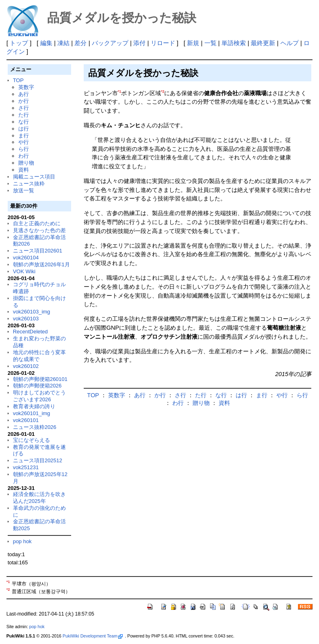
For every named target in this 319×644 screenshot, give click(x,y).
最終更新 (263, 43)
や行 (24, 142)
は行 (24, 129)
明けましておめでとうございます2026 (39, 396)
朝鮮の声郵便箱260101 (40, 379)
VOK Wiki (24, 271)
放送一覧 (24, 190)
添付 (139, 43)
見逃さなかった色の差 (39, 230)
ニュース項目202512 (38, 460)
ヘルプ (290, 43)
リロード (163, 43)
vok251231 (26, 467)
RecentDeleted (30, 332)
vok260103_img (32, 312)
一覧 (210, 43)
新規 (193, 43)
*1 (119, 91)
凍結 (63, 43)
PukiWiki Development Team (93, 636)
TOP (18, 80)
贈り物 (26, 163)
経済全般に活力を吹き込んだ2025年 (39, 498)
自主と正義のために (37, 223)
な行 (24, 122)
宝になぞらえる (31, 440)
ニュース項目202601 (38, 251)
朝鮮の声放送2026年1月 (41, 264)
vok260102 (26, 366)
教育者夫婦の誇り (34, 406)
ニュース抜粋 (29, 184)
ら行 (24, 149)
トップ (19, 43)
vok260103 (26, 319)
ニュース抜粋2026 (35, 427)
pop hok (22, 541)
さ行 (24, 108)
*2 (163, 91)
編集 (46, 43)
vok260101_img (32, 413)
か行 (24, 101)
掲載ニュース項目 (34, 177)
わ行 (24, 156)
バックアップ (110, 43)
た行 (24, 115)
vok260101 (26, 420)
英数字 (26, 87)
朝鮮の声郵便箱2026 (37, 386)
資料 (24, 170)
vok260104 (26, 258)
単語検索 (234, 43)
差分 (80, 43)
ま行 (24, 136)
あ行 (24, 94)
